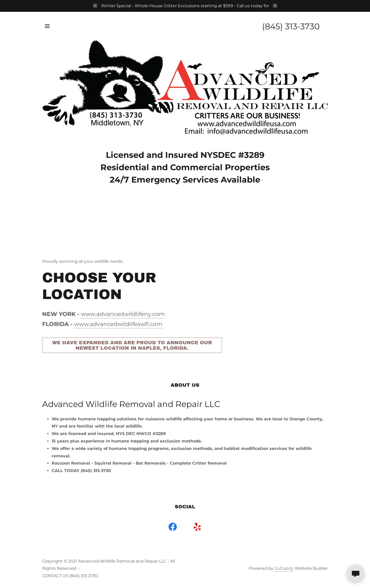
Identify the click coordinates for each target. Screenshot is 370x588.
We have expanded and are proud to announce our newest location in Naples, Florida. (132, 345)
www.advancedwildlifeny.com (123, 314)
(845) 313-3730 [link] (291, 26)
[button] (47, 26)
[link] (173, 528)
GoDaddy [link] (284, 568)
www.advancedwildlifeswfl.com (118, 324)
